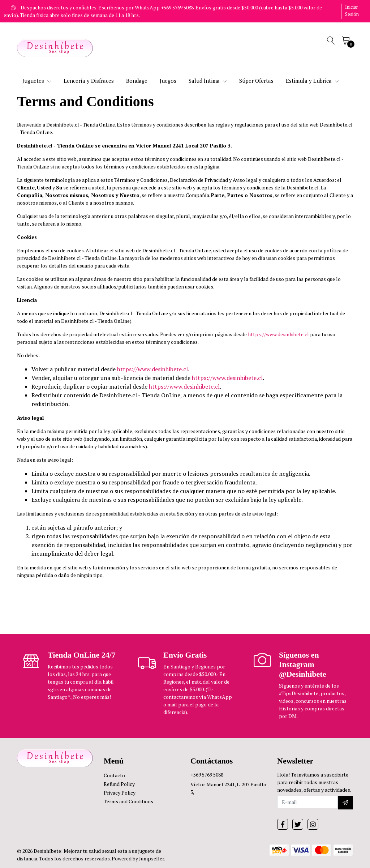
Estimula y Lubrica (312, 81)
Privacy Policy (120, 793)
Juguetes (37, 81)
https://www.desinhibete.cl (278, 334)
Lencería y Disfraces (89, 81)
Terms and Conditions (128, 801)
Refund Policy (119, 784)
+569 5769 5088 (207, 775)
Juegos (168, 81)
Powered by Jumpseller (138, 858)
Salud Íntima (208, 81)
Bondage (137, 81)
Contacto (114, 775)
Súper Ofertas (256, 81)
